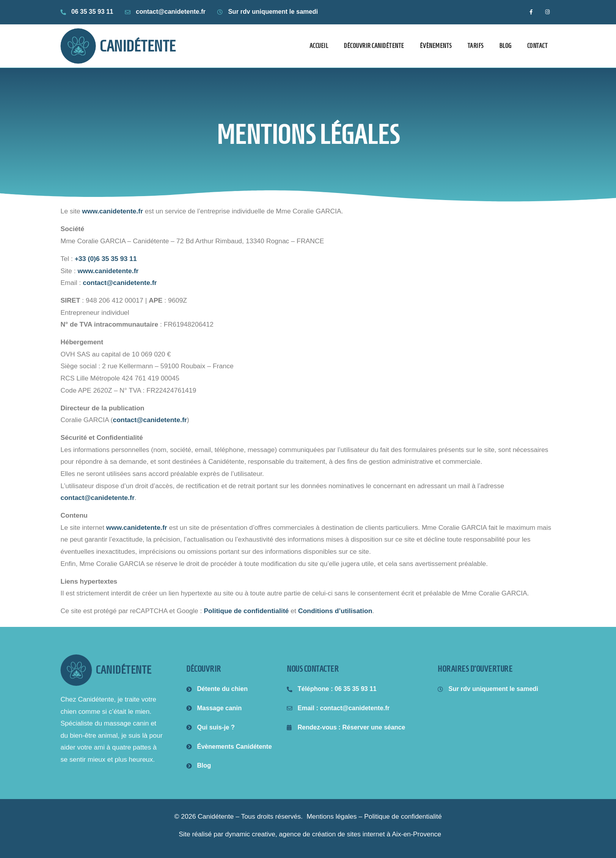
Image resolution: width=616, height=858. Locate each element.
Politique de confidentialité (246, 611)
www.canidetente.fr (113, 211)
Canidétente (138, 46)
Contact (538, 46)
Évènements (436, 46)
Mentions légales (332, 817)
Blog (505, 46)
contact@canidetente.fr (120, 283)
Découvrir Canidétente (374, 46)
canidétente (124, 670)
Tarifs (476, 46)
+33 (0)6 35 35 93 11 (106, 259)
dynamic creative (250, 834)
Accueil (319, 46)
